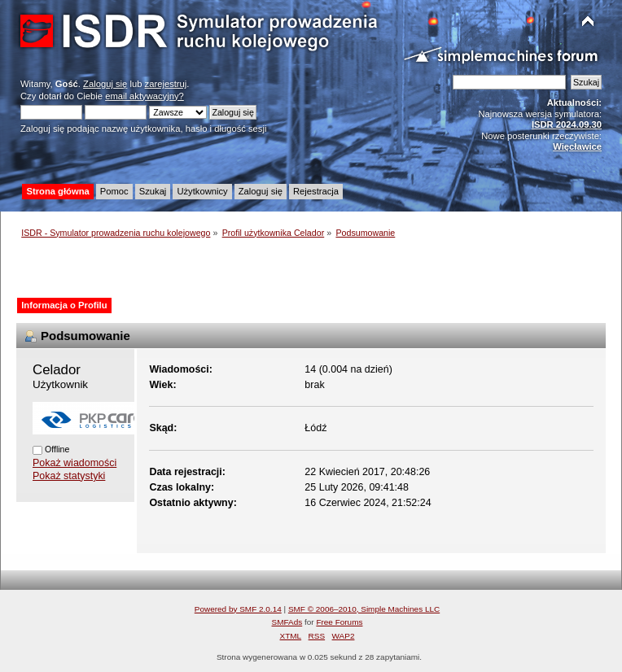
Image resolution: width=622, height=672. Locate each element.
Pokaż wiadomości (74, 463)
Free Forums (339, 622)
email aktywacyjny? (145, 96)
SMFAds (287, 622)
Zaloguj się (105, 84)
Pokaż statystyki (69, 476)
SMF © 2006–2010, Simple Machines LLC (364, 609)
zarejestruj (166, 84)
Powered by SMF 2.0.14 (238, 609)
